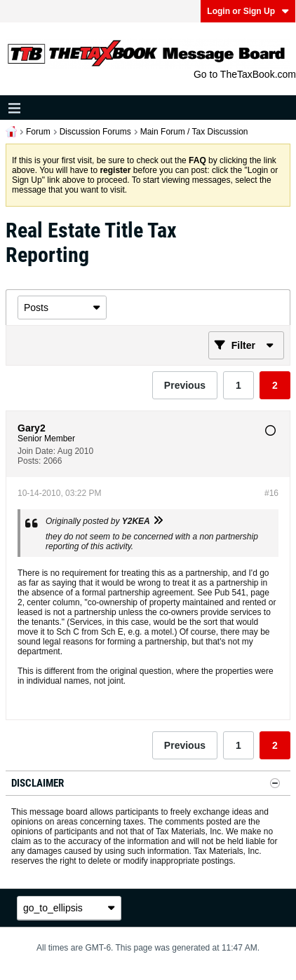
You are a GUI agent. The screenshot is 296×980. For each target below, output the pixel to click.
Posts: (29, 461)
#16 (271, 493)
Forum (38, 132)
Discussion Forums (95, 132)
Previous (185, 385)
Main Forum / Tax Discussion (194, 132)
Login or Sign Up (248, 11)
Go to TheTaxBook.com (245, 74)
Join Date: (36, 451)
